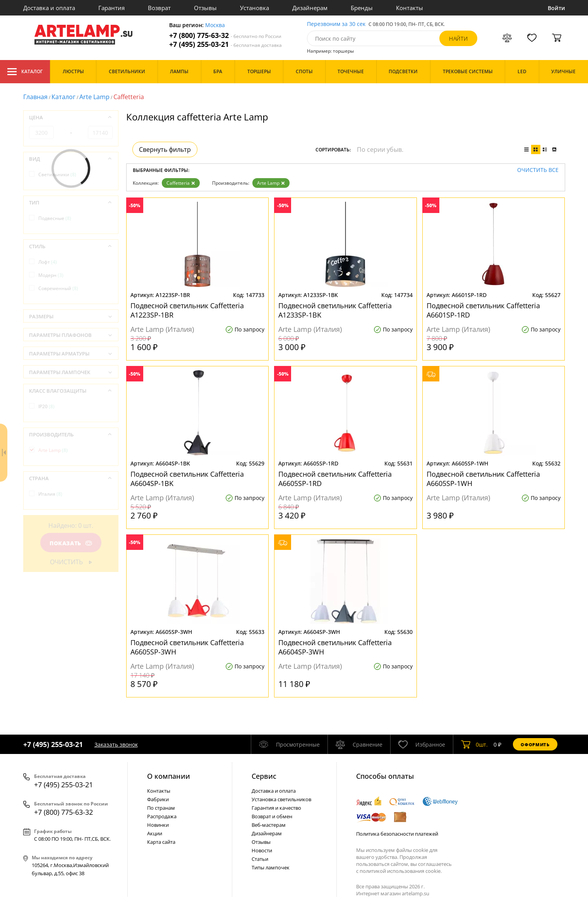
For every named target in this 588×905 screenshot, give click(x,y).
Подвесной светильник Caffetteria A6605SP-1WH (483, 479)
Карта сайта (161, 842)
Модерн (51, 275)
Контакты (410, 8)
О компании (169, 776)
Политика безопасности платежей (397, 834)
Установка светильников (281, 799)
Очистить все (538, 170)
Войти (556, 8)
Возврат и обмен (272, 816)
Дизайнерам (310, 8)
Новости (262, 850)
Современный (58, 288)
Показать (70, 543)
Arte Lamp (94, 97)
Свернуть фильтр (165, 149)
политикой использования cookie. (401, 871)
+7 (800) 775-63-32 (225, 35)
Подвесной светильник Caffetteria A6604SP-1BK (187, 479)
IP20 (46, 406)
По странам (161, 808)
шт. (474, 744)
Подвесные (55, 218)
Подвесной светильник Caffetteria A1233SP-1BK (335, 310)
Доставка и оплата (49, 8)
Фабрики (158, 799)
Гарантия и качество (276, 808)
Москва (215, 25)
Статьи (260, 859)
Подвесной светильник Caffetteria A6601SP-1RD (483, 310)
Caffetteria (181, 183)
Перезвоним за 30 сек (336, 24)
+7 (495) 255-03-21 (225, 44)
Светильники (57, 174)
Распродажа (162, 816)
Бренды (362, 8)
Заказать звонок (116, 744)
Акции (155, 833)
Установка (255, 8)
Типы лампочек (271, 867)
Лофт (48, 262)
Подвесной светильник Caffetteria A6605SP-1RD (335, 479)
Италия (50, 494)
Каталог (25, 72)
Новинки (158, 825)
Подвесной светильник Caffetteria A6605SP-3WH (187, 647)
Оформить (535, 744)
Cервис (264, 776)
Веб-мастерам (269, 825)
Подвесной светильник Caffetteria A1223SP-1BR (187, 310)
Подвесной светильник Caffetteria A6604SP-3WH (335, 647)
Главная (35, 97)
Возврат (159, 8)
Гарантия (111, 8)
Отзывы (205, 8)
